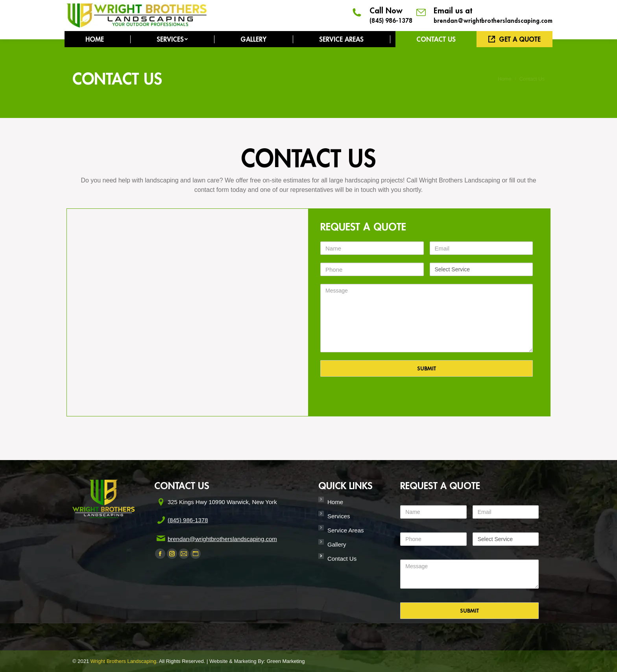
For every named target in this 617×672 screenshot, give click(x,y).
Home (335, 502)
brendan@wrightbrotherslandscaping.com (493, 21)
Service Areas (346, 530)
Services (339, 516)
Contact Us (342, 559)
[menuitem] (95, 39)
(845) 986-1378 (391, 21)
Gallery (337, 544)
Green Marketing (286, 661)
